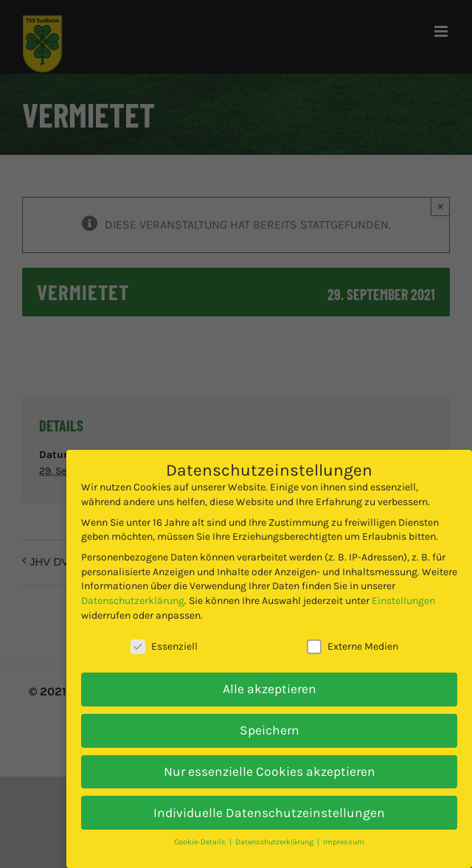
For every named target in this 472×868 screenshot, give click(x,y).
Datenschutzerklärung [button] (275, 842)
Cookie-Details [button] (201, 842)
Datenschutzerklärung (133, 601)
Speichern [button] (270, 730)
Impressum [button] (344, 842)
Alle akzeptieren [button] (270, 689)
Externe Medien (353, 646)
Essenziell (164, 646)
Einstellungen (403, 601)
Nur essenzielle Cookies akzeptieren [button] (270, 771)
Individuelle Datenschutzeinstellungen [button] (269, 813)
